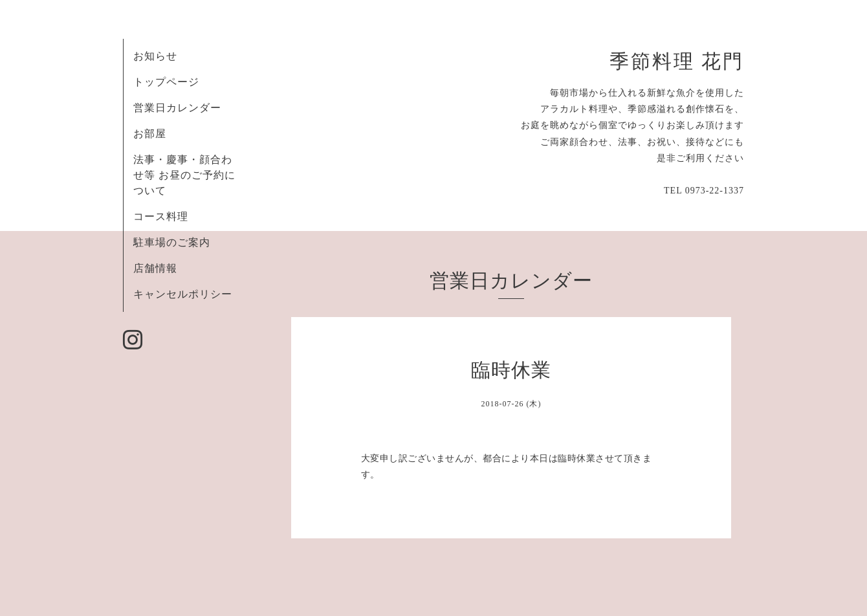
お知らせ (155, 56)
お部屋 (150, 134)
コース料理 (161, 216)
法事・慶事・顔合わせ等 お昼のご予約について (184, 175)
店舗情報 (155, 268)
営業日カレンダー (177, 108)
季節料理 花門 (677, 61)
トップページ (166, 82)
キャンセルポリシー (183, 294)
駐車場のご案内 (172, 242)
